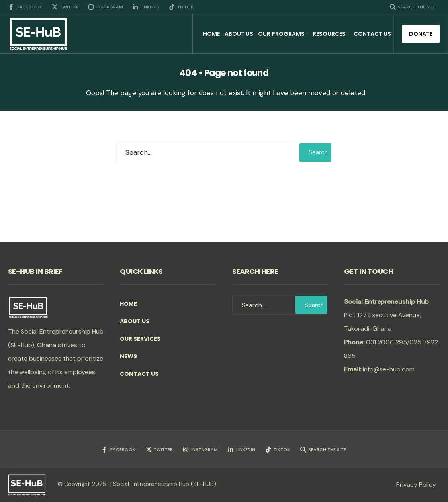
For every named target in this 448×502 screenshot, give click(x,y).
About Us (239, 34)
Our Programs (281, 34)
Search (318, 152)
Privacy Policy (416, 485)
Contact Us (372, 34)
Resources (329, 34)
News (128, 356)
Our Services (140, 339)
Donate (421, 34)
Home (211, 34)
